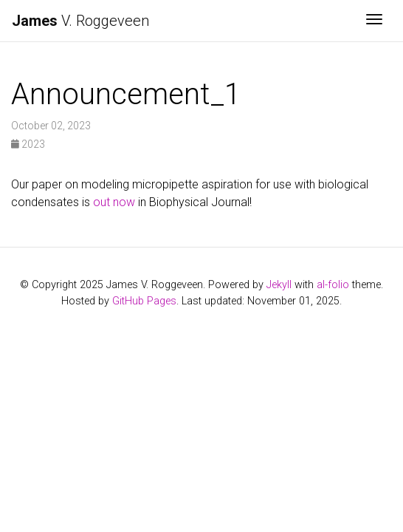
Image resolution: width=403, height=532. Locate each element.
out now (114, 202)
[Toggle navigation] (374, 21)
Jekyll (279, 285)
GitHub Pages (144, 301)
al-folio (333, 285)
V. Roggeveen (80, 21)
